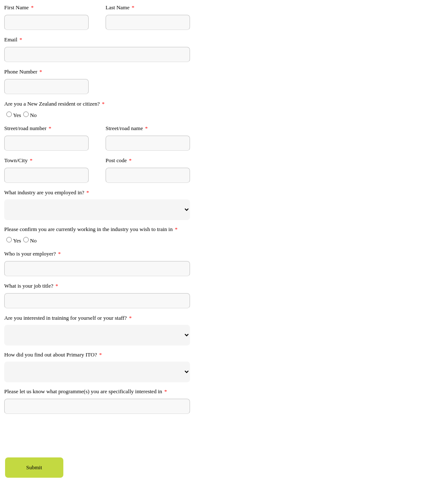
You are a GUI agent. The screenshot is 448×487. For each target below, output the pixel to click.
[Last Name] (148, 22)
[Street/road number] (46, 143)
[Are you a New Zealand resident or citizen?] (9, 114)
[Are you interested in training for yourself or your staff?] (97, 335)
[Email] (97, 54)
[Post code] (148, 175)
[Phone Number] (46, 87)
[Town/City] (46, 175)
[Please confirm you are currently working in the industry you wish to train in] (9, 240)
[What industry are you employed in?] (97, 210)
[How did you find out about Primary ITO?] (97, 372)
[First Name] (46, 22)
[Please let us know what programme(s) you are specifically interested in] (97, 406)
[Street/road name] (148, 143)
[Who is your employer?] (97, 269)
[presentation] (68, 437)
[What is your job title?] (97, 301)
